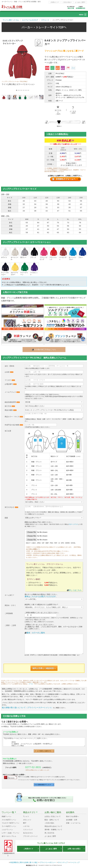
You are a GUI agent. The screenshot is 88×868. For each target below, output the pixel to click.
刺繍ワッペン (7, 816)
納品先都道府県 (12, 402)
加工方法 (10, 406)
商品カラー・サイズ (14, 417)
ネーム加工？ (10, 595)
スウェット (45, 20)
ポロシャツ (27, 820)
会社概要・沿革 (72, 820)
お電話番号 (11, 384)
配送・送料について (52, 820)
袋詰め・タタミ (10, 605)
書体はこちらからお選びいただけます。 (41, 596)
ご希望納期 (9, 613)
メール (31, 684)
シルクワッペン (7, 830)
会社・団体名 (10, 366)
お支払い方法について (53, 816)
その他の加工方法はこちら (44, 349)
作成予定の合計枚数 (14, 425)
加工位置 (8, 431)
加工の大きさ (11, 507)
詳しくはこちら (74, 590)
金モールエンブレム (9, 836)
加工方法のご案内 (58, 111)
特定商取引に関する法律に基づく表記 (24, 862)
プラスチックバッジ (30, 836)
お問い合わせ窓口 (76, 849)
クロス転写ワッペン (9, 820)
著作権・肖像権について (53, 830)
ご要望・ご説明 (10, 625)
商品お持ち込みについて (53, 826)
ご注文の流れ (67, 2)
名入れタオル (28, 833)
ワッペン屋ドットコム (11, 20)
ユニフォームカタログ (30, 20)
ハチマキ (26, 826)
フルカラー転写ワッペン (11, 823)
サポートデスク (73, 524)
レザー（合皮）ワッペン (11, 833)
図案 (6, 518)
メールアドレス (12, 392)
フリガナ (10, 380)
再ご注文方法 (49, 833)
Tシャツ (26, 816)
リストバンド (28, 830)
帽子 (25, 823)
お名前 (9, 372)
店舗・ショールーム (73, 823)
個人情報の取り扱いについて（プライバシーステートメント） (27, 708)
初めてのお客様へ (72, 816)
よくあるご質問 (80, 2)
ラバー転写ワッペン (9, 826)
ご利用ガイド (55, 2)
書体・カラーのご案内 (35, 633)
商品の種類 (11, 410)
